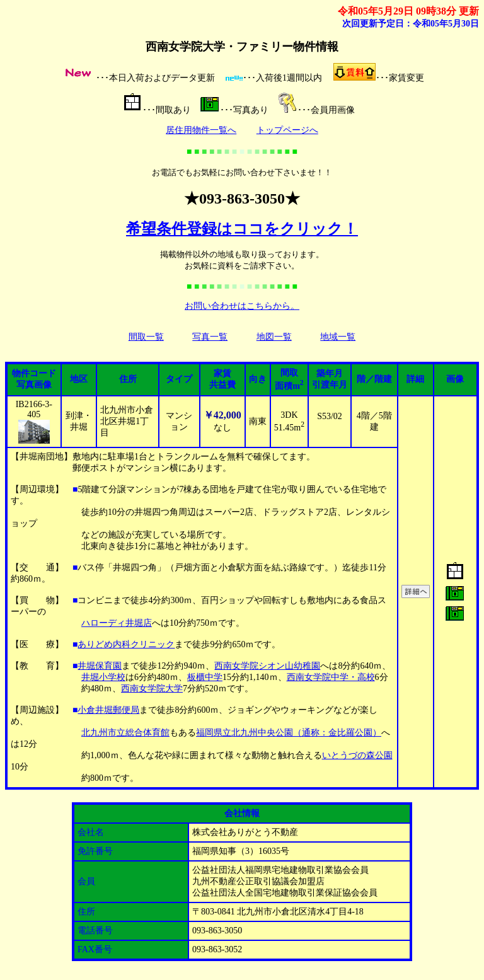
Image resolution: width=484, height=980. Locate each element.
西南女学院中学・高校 (331, 677)
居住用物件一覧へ (201, 130)
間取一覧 (146, 337)
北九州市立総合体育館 (125, 733)
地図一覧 (274, 337)
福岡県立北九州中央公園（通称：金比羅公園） (289, 733)
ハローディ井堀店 (117, 623)
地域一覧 (338, 337)
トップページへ (287, 130)
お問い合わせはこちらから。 (242, 306)
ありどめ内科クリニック (126, 644)
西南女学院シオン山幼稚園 (267, 666)
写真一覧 (210, 337)
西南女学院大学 (152, 689)
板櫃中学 (205, 677)
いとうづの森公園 (357, 755)
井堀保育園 (100, 666)
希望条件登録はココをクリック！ (242, 229)
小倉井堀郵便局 (108, 710)
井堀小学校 (103, 677)
